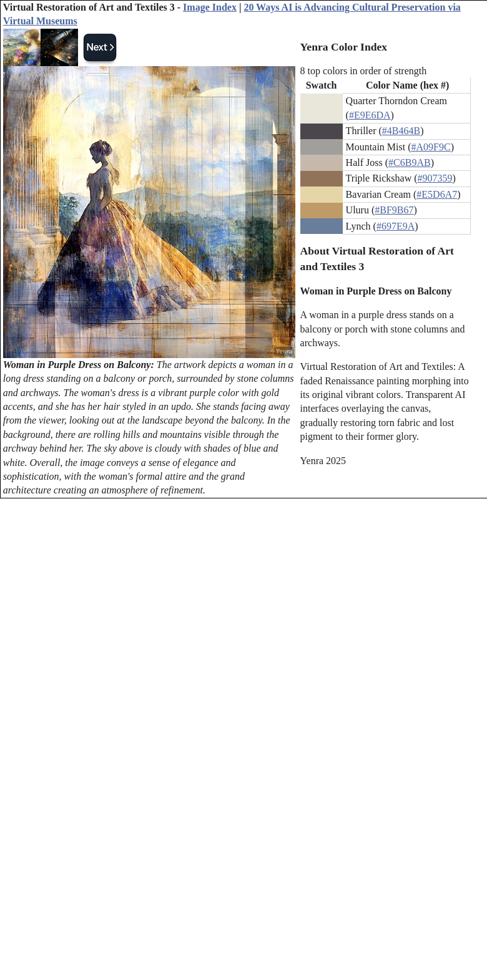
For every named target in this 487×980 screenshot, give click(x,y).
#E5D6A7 (437, 194)
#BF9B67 (394, 210)
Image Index (210, 7)
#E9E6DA (370, 115)
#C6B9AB (410, 163)
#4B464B (401, 131)
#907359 (435, 178)
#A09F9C (431, 147)
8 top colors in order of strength (364, 71)
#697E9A (396, 226)
